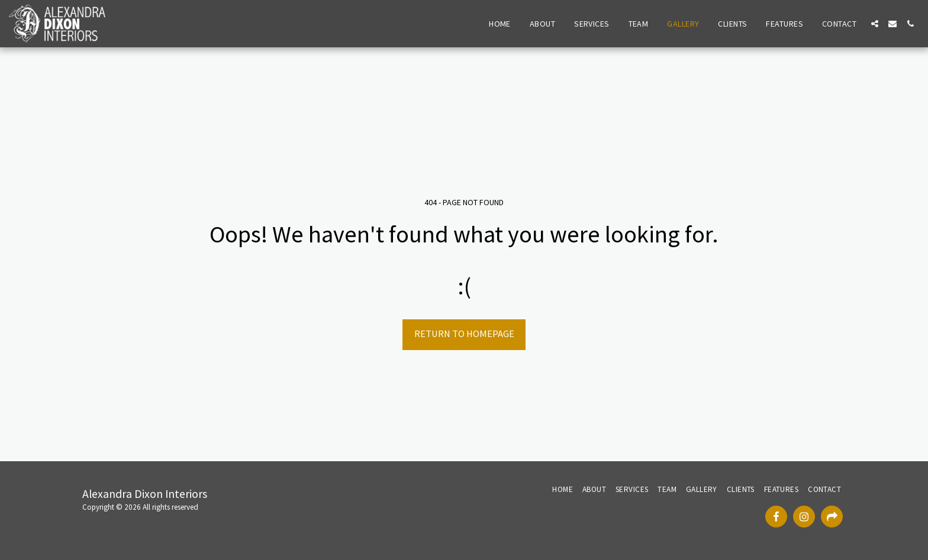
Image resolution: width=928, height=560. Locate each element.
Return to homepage (464, 334)
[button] (875, 24)
